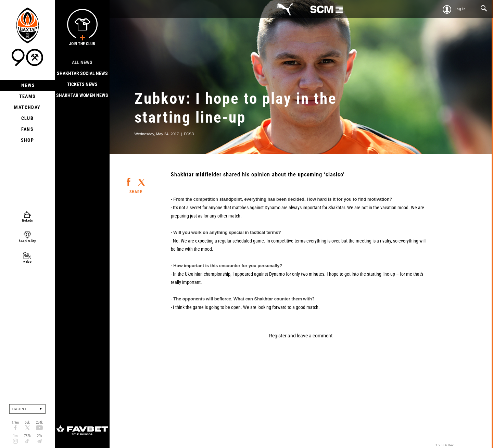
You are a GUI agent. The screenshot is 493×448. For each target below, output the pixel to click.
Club (28, 118)
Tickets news (82, 84)
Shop (28, 140)
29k (40, 436)
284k (39, 422)
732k (27, 436)
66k (27, 422)
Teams (28, 96)
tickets (28, 220)
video (28, 262)
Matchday (27, 107)
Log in (460, 9)
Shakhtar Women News (82, 95)
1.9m (15, 422)
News (28, 85)
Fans (28, 129)
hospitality (27, 241)
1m (15, 436)
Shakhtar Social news (82, 73)
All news (82, 62)
